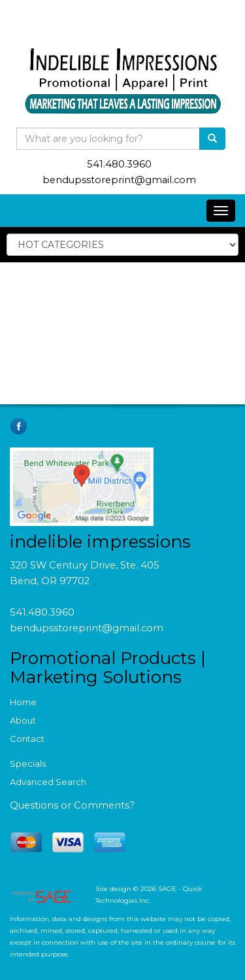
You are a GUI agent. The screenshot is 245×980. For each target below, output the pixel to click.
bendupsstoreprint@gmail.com (119, 180)
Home (23, 702)
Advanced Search (48, 782)
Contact (27, 739)
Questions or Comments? (72, 805)
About (23, 720)
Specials (28, 763)
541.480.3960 (119, 164)
